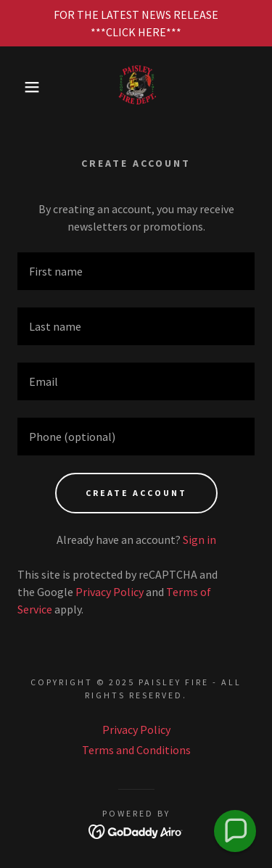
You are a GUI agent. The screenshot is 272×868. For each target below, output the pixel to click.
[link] (136, 87)
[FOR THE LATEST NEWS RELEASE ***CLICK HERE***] (136, 23)
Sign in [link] (199, 540)
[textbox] (136, 271)
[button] (21, 87)
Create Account (136, 493)
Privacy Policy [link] (110, 592)
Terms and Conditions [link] (136, 750)
